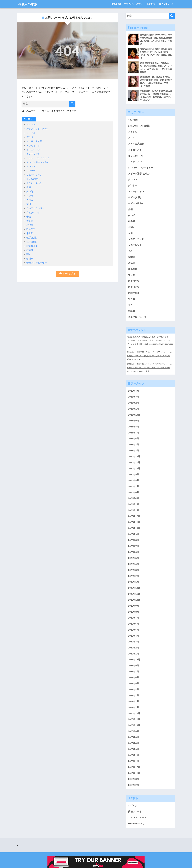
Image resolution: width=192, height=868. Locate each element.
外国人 (30, 200)
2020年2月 (134, 755)
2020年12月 (134, 713)
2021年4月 (134, 690)
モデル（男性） (34, 183)
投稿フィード (135, 812)
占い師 (30, 192)
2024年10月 (134, 469)
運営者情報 (116, 4)
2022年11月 (134, 594)
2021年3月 (134, 696)
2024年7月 (134, 486)
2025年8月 (134, 427)
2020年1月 (134, 761)
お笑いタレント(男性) (37, 129)
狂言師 (30, 250)
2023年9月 (134, 534)
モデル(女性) (33, 179)
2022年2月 (134, 648)
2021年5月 (134, 684)
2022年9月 (134, 606)
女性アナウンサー (35, 208)
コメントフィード (137, 818)
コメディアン (33, 154)
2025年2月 (134, 451)
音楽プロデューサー (37, 263)
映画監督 (31, 229)
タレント (31, 167)
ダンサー (31, 171)
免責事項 (151, 4)
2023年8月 (134, 540)
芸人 (29, 254)
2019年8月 (134, 779)
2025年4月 (134, 445)
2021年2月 (134, 701)
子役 (29, 217)
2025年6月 (134, 439)
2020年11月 (134, 719)
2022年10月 (134, 600)
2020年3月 (134, 749)
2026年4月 (134, 391)
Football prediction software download (157, 344)
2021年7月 (134, 672)
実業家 (30, 221)
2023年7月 (134, 546)
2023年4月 (134, 564)
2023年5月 (134, 558)
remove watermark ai (136, 371)
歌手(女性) (32, 238)
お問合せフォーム (165, 4)
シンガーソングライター (39, 158)
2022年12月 (134, 588)
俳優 (29, 187)
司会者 (30, 196)
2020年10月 (134, 725)
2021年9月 (134, 666)
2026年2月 (134, 403)
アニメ (30, 137)
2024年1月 (134, 510)
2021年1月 (134, 707)
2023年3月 (134, 570)
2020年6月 (134, 737)
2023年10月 (134, 528)
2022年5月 (134, 630)
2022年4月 (134, 636)
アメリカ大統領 (34, 141)
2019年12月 (134, 767)
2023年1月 (134, 582)
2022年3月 (134, 642)
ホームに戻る (68, 274)
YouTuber (31, 125)
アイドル (31, 133)
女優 (29, 204)
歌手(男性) (32, 242)
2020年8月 (134, 731)
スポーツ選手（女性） (38, 162)
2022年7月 (134, 618)
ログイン (133, 806)
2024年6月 (134, 492)
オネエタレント (34, 150)
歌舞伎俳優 (32, 246)
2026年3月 (134, 397)
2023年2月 (134, 576)
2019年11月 (134, 773)
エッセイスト (33, 146)
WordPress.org (136, 824)
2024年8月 (134, 480)
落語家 (30, 259)
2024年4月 (134, 498)
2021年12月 (134, 660)
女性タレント (33, 213)
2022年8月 (134, 612)
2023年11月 (134, 522)
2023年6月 (134, 552)
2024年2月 (134, 504)
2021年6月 (134, 678)
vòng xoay (132, 359)
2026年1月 (134, 409)
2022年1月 (134, 654)
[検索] (72, 104)
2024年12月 (134, 457)
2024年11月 (134, 463)
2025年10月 (134, 415)
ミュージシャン (34, 175)
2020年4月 (134, 743)
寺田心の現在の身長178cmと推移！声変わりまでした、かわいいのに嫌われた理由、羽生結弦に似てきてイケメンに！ (150, 340)
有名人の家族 (28, 4)
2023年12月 (134, 516)
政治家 (30, 225)
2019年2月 (134, 785)
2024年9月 (134, 475)
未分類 (30, 234)
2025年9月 (134, 421)
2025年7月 (134, 433)
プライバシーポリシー (134, 4)
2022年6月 (134, 624)
